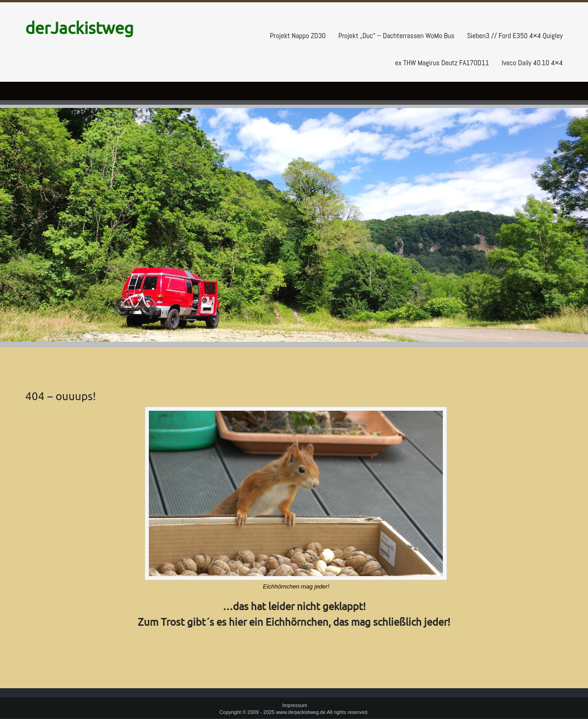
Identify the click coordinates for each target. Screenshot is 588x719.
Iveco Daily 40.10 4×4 (532, 63)
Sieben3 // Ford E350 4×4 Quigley (515, 36)
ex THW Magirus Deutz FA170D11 (442, 63)
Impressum (294, 705)
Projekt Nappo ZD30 (298, 36)
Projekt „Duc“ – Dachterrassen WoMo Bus (396, 36)
